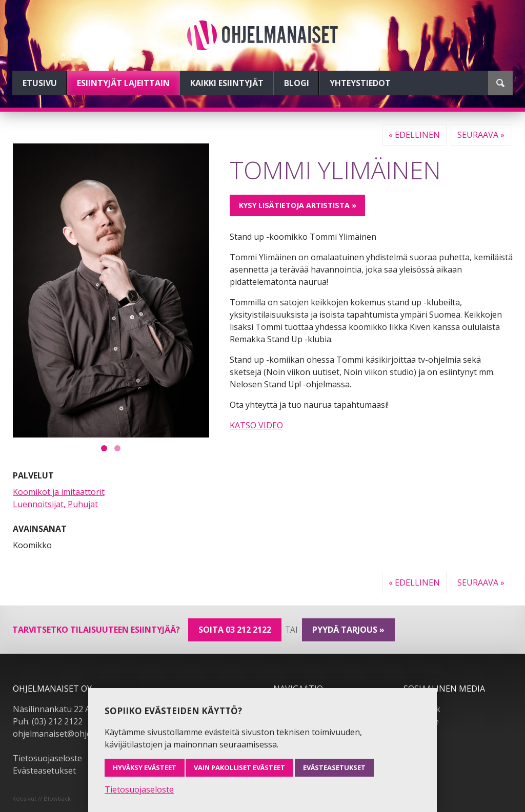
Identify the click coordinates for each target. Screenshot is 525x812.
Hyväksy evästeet (145, 767)
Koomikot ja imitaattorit (59, 492)
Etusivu (40, 83)
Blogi (297, 83)
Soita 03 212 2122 (235, 630)
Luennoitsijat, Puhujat (55, 504)
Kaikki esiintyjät (227, 83)
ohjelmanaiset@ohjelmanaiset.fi (74, 734)
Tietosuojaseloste (47, 758)
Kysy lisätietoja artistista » (298, 205)
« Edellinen (414, 135)
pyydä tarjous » (348, 630)
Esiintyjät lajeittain (123, 83)
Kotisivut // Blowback (42, 798)
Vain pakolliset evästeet (239, 767)
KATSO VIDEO (256, 425)
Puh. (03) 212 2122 (48, 721)
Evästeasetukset (44, 771)
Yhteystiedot (360, 83)
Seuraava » (481, 135)
